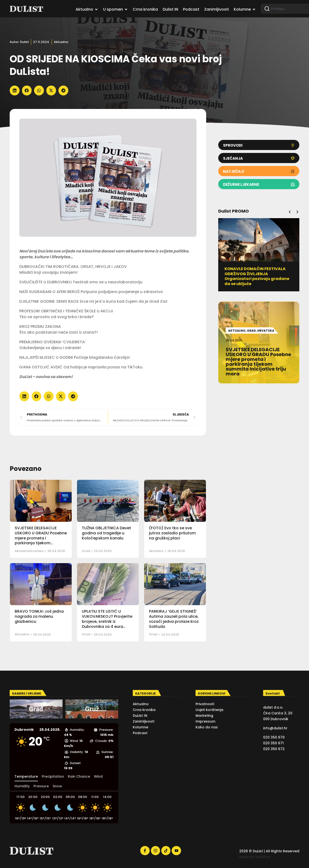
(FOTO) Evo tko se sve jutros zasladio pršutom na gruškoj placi (172, 533)
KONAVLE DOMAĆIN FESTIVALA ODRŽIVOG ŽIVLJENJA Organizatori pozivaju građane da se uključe (257, 276)
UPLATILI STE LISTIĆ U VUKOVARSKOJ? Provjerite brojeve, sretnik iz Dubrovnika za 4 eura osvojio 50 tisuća (107, 621)
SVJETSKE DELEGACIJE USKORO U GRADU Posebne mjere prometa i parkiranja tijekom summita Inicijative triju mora (41, 541)
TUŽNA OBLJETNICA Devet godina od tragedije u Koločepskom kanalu (106, 533)
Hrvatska (36, 551)
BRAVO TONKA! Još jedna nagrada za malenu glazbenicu (39, 616)
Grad (86, 551)
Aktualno (61, 42)
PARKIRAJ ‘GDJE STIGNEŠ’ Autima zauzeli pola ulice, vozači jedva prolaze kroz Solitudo (174, 619)
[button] (15, 90)
